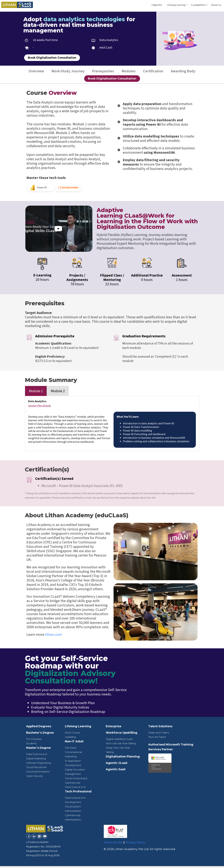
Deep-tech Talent (159, 734)
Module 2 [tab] (58, 393)
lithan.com (54, 636)
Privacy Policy (135, 844)
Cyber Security (34, 778)
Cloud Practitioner (36, 769)
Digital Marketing (36, 760)
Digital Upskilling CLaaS (119, 741)
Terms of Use (113, 844)
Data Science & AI (37, 756)
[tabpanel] (112, 425)
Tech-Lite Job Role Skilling (121, 745)
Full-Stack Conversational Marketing (73, 754)
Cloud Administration (38, 773)
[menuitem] (157, 5)
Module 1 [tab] (36, 393)
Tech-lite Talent (157, 739)
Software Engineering (39, 765)
